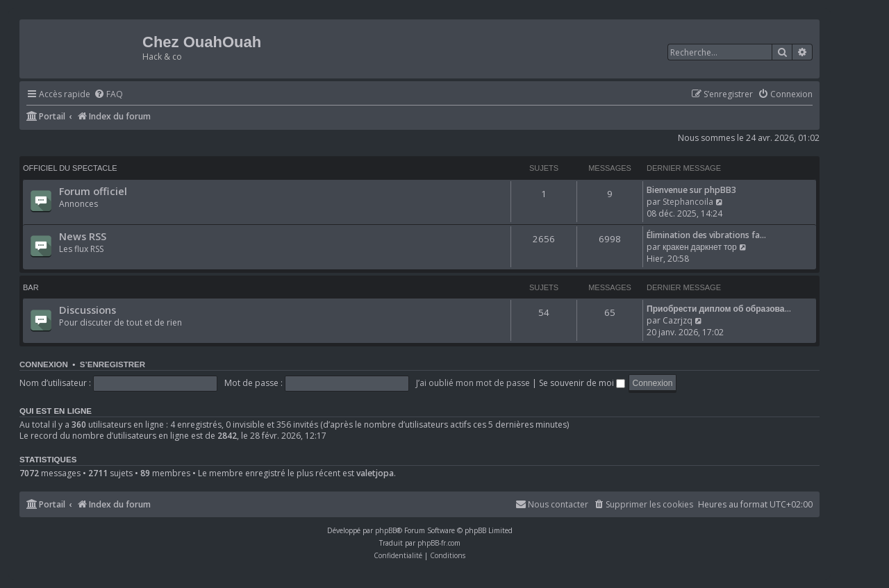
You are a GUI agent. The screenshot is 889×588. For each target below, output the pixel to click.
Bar (31, 287)
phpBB (386, 530)
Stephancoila (688, 202)
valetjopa (375, 473)
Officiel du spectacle (70, 168)
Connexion (44, 364)
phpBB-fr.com (439, 543)
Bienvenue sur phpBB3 (691, 190)
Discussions (88, 310)
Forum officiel (93, 191)
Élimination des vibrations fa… (706, 235)
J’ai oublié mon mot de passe (473, 383)
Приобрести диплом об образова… (719, 309)
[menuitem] (108, 95)
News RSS (83, 236)
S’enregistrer (113, 364)
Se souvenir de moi (582, 383)
